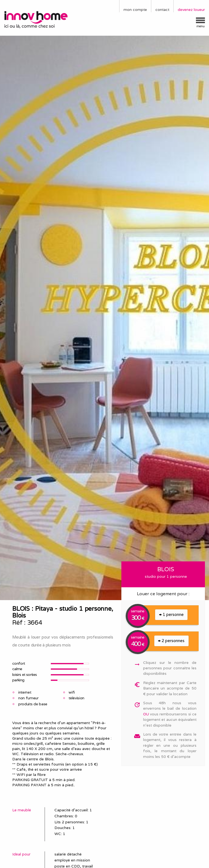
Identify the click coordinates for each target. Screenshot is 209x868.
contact (162, 10)
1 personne (171, 614)
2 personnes (171, 641)
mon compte (135, 10)
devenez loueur (191, 10)
